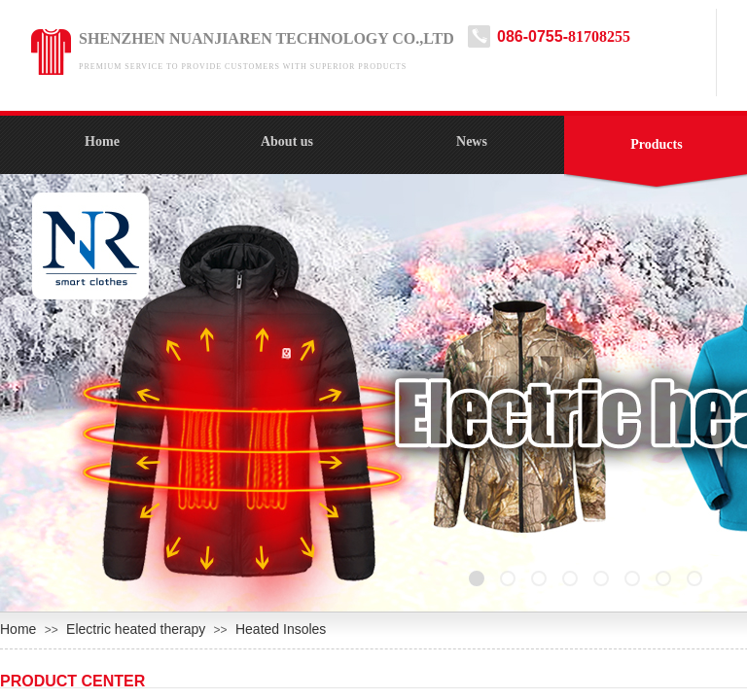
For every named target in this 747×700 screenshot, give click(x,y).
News (472, 141)
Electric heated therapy (136, 629)
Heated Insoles (281, 629)
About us (287, 141)
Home (102, 141)
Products (656, 144)
